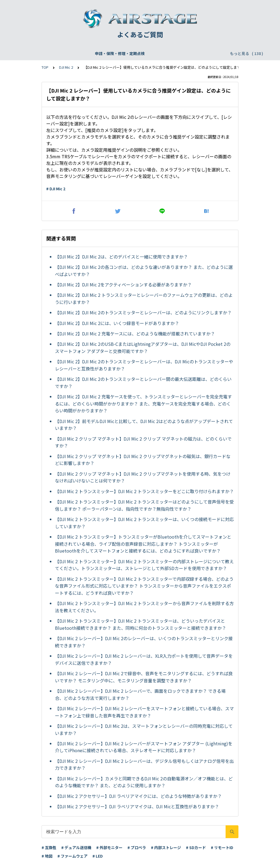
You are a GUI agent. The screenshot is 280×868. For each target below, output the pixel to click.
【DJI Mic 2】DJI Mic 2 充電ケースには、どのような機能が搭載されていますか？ (135, 334)
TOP (45, 67)
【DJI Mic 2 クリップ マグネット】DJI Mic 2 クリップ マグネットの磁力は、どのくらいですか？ (143, 442)
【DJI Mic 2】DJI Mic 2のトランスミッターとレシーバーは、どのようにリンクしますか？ (143, 312)
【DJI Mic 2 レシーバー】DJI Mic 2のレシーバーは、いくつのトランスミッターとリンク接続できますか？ (144, 642)
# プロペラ (137, 847)
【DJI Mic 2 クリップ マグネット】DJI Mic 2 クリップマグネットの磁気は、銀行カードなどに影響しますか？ (143, 460)
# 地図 (47, 856)
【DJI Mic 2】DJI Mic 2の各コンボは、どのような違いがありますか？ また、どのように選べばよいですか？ (144, 271)
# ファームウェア (72, 856)
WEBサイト (176, 53)
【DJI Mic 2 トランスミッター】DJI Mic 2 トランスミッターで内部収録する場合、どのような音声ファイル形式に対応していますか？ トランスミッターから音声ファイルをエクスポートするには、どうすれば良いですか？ (144, 586)
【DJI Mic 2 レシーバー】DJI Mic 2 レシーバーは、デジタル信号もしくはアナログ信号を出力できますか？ (144, 764)
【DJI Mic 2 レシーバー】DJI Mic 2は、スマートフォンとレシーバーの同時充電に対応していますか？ (144, 729)
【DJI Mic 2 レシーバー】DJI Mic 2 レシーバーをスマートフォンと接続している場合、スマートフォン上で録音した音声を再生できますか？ (144, 712)
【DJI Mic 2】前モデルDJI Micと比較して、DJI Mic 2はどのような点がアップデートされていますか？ (144, 425)
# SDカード (196, 847)
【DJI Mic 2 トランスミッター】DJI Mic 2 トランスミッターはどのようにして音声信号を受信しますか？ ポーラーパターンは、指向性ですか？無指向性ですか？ (144, 505)
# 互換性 (49, 847)
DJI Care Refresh (142, 53)
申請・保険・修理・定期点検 (48, 53)
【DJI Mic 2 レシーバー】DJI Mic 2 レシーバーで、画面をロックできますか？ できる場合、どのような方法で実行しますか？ (140, 694)
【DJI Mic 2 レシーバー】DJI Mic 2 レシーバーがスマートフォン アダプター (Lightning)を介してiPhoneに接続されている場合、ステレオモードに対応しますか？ (144, 747)
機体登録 (88, 53)
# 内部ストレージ (166, 847)
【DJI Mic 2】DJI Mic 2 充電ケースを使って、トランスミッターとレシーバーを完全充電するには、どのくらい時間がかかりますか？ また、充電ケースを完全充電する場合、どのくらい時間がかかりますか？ (143, 403)
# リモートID (222, 847)
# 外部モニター (109, 847)
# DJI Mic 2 (56, 189)
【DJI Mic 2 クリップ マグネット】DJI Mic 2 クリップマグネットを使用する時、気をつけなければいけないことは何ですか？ (143, 477)
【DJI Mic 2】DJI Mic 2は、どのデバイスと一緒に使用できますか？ (121, 257)
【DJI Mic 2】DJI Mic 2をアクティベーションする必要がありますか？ (123, 284)
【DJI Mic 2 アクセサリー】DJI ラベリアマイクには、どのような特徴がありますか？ (138, 796)
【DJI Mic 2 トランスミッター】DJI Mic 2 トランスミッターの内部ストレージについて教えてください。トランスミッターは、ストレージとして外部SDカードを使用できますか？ (144, 565)
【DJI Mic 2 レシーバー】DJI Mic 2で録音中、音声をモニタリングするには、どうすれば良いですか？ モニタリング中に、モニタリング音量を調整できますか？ (144, 677)
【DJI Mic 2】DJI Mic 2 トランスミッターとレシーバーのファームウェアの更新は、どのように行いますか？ (144, 298)
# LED (98, 856)
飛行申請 (111, 53)
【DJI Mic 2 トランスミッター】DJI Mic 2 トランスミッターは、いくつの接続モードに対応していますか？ (144, 523)
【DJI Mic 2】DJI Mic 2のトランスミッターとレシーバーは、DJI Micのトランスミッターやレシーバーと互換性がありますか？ (144, 365)
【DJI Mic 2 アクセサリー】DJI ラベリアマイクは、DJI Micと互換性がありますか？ (137, 806)
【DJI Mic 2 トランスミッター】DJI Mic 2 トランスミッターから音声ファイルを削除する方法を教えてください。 (144, 607)
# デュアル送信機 (76, 847)
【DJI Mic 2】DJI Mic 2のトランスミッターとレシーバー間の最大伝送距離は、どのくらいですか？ (143, 383)
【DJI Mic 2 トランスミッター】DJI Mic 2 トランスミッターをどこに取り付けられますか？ (144, 491)
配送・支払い (205, 53)
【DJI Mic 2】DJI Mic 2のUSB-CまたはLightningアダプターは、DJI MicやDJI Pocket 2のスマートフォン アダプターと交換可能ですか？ (143, 347)
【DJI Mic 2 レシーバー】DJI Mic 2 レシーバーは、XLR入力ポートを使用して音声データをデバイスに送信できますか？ (144, 659)
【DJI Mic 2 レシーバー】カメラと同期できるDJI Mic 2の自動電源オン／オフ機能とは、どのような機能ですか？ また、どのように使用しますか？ (144, 782)
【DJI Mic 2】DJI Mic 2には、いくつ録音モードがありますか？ (117, 323)
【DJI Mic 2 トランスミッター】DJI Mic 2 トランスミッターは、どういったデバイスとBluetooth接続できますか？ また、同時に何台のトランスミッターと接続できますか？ (141, 624)
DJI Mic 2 (66, 67)
